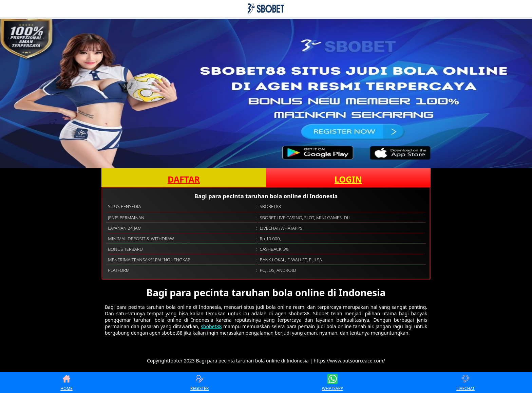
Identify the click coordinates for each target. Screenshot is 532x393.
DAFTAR (184, 179)
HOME (66, 382)
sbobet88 (211, 326)
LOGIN (348, 179)
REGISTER (199, 382)
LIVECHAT (465, 382)
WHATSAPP (332, 382)
